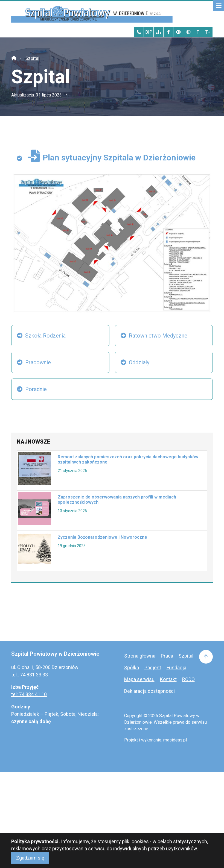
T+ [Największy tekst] (208, 32)
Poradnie (36, 389)
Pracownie (38, 362)
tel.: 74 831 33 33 (30, 675)
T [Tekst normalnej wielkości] (198, 32)
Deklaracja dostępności (149, 691)
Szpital (32, 58)
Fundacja (176, 668)
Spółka (132, 668)
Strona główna (140, 656)
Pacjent (153, 668)
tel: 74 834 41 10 (29, 694)
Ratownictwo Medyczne (158, 336)
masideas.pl (175, 740)
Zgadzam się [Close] (30, 862)
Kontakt (168, 679)
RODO (188, 679)
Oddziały (139, 362)
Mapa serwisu (139, 679)
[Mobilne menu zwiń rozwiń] (219, 5)
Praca (167, 656)
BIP (149, 32)
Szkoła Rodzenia (45, 336)
